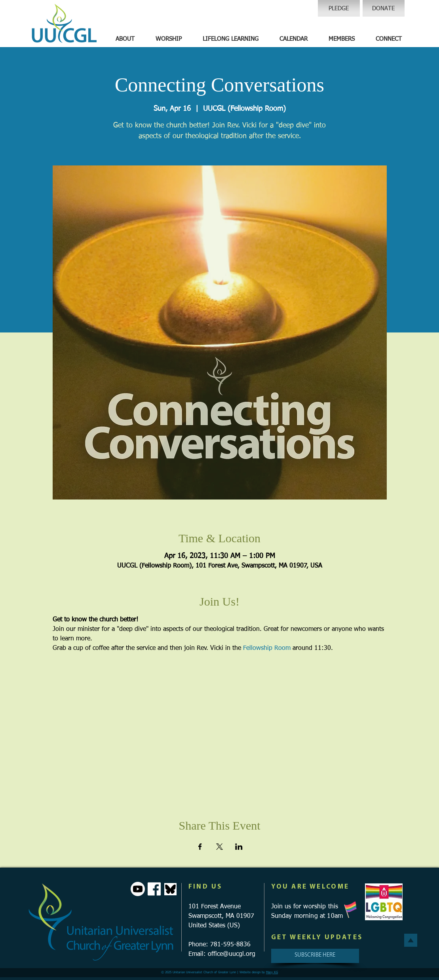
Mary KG (272, 972)
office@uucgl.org (232, 954)
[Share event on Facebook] (200, 847)
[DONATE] (384, 8)
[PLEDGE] (339, 8)
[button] (125, 39)
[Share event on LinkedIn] (239, 847)
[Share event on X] (219, 847)
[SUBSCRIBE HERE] (315, 956)
